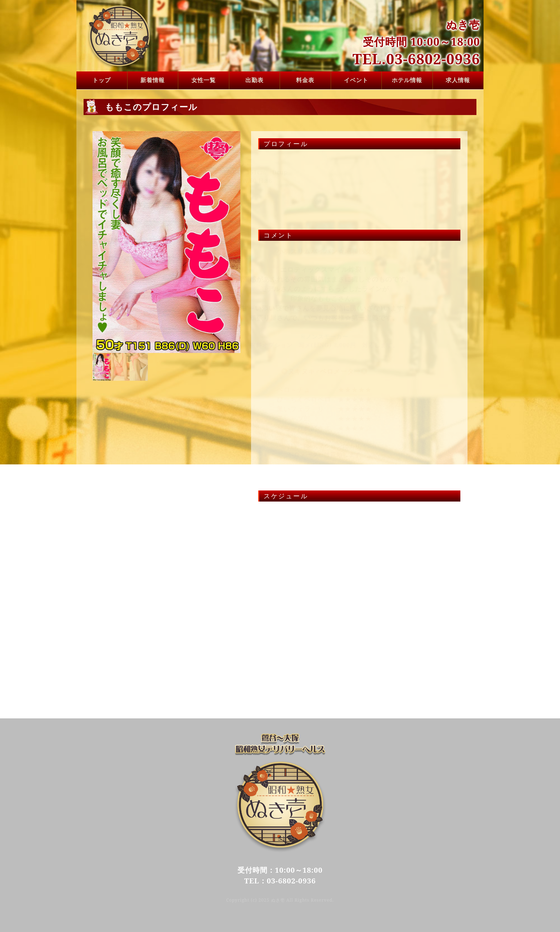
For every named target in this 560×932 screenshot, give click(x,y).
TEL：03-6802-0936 (280, 881)
